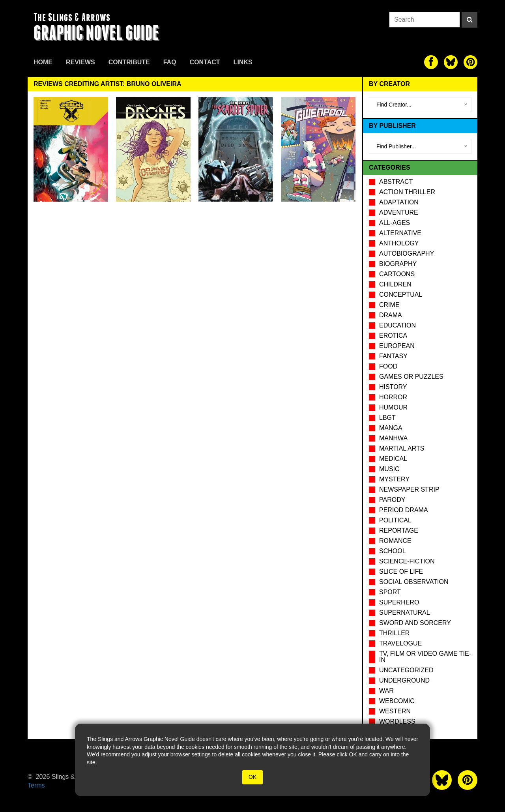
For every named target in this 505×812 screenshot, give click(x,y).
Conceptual (401, 295)
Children (395, 284)
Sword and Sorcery (415, 623)
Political (395, 520)
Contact (205, 62)
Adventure (399, 212)
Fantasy (393, 356)
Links (243, 62)
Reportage (399, 530)
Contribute (129, 62)
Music (389, 469)
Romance (395, 541)
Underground (404, 680)
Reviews (80, 62)
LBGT (387, 418)
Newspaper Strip (409, 489)
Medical (393, 459)
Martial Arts (402, 448)
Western (395, 711)
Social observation (414, 582)
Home (43, 62)
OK (252, 777)
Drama (391, 315)
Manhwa (393, 438)
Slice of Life (401, 572)
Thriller (394, 633)
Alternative (400, 233)
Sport (390, 592)
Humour (393, 407)
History (393, 387)
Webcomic (397, 701)
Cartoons (397, 274)
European (397, 346)
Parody (392, 500)
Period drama (404, 510)
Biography (398, 264)
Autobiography (407, 254)
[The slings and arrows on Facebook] (431, 62)
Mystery (394, 479)
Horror (393, 397)
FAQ (170, 62)
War (386, 691)
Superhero (399, 602)
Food (388, 366)
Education (397, 325)
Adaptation (399, 202)
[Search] (469, 20)
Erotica (393, 336)
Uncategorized (406, 670)
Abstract (396, 182)
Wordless (397, 721)
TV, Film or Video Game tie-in (425, 657)
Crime (389, 305)
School (393, 551)
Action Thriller (407, 192)
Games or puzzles (411, 377)
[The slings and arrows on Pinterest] (470, 62)
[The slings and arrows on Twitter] (451, 62)
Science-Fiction (407, 561)
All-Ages (395, 223)
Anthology (399, 243)
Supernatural (405, 613)
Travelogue (400, 643)
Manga (391, 428)
